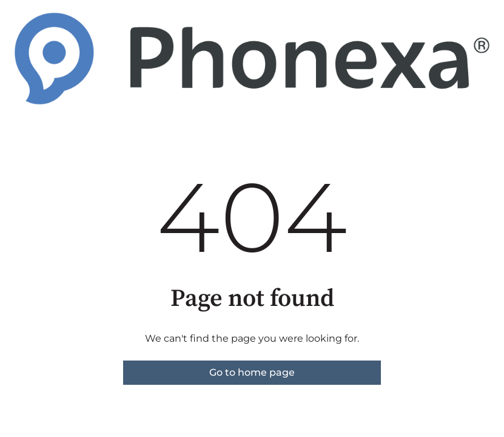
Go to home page (252, 372)
